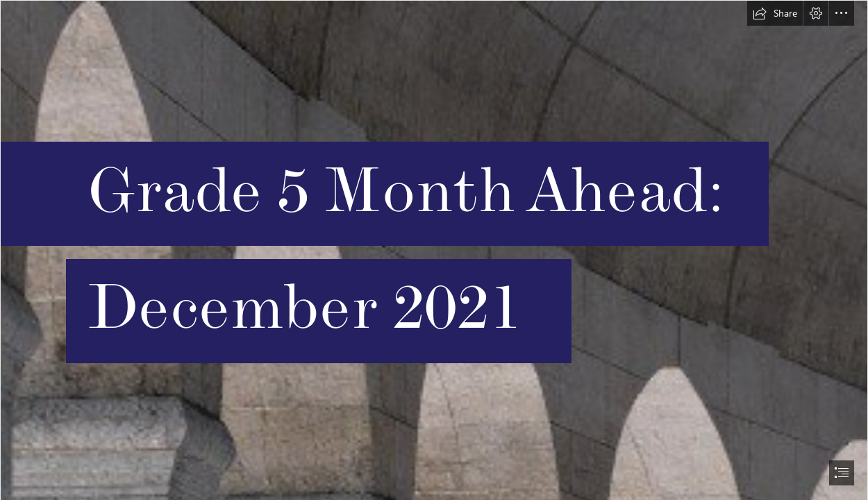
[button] (775, 13)
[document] (434, 250)
